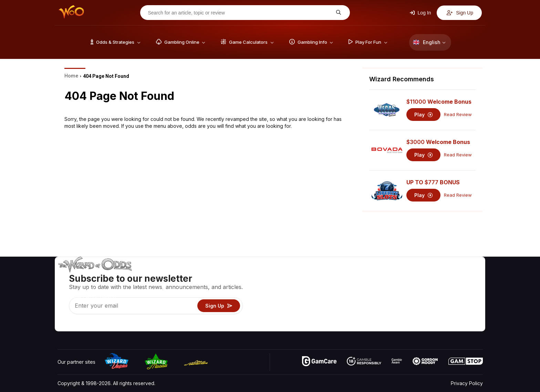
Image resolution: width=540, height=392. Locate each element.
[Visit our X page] (79, 324)
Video (463, 276)
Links (424, 296)
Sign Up (460, 13)
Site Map (466, 296)
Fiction (463, 306)
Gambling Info (361, 296)
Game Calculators (366, 286)
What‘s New (432, 306)
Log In (420, 13)
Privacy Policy (467, 383)
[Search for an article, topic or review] (240, 13)
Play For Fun (360, 306)
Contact (428, 286)
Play (423, 115)
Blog (461, 286)
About (425, 276)
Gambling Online (364, 316)
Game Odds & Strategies (374, 276)
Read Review (458, 115)
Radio (425, 316)
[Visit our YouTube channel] (63, 324)
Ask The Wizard (364, 326)
